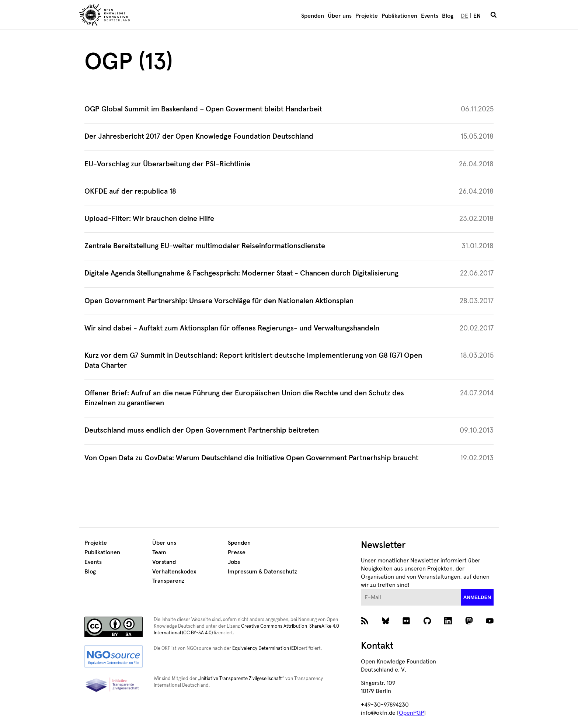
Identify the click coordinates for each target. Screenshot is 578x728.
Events (430, 16)
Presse (237, 552)
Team (159, 552)
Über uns (340, 16)
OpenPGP (411, 713)
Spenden (313, 16)
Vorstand (164, 562)
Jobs (234, 562)
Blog (448, 16)
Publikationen (399, 16)
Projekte (367, 16)
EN (477, 16)
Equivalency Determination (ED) (265, 649)
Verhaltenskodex (174, 572)
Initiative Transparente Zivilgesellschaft (241, 679)
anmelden (477, 597)
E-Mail (361, 589)
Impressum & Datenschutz (262, 572)
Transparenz (168, 581)
